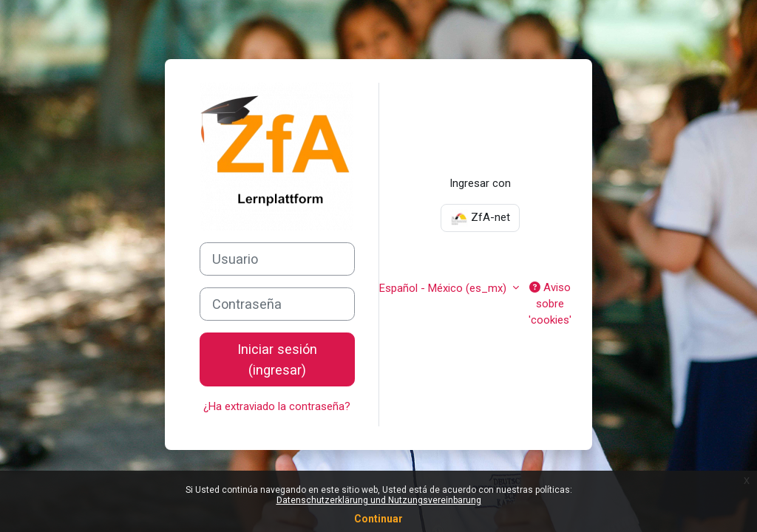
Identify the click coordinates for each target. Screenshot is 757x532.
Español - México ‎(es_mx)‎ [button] (444, 288)
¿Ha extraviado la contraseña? (277, 406)
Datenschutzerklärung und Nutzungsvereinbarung (379, 500)
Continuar (378, 519)
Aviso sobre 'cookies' (550, 304)
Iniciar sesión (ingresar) (277, 359)
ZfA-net (480, 218)
